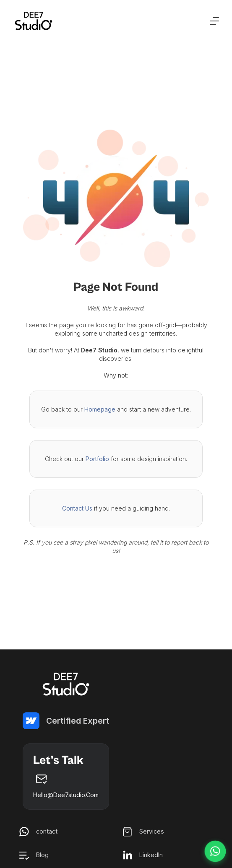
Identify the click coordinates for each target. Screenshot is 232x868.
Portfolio (97, 459)
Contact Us (77, 508)
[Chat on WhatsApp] (215, 851)
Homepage (100, 409)
